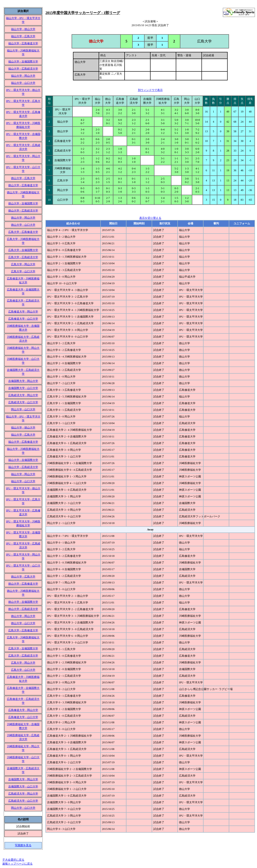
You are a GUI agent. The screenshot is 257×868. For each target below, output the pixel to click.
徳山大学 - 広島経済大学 (23, 211)
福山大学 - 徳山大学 (23, 29)
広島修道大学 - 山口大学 (23, 319)
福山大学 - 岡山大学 (23, 76)
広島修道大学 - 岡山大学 (23, 312)
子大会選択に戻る (13, 860)
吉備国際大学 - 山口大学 (23, 388)
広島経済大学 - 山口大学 (23, 402)
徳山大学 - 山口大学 (23, 225)
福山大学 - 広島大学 (23, 36)
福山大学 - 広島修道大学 (23, 43)
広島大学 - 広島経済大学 (23, 257)
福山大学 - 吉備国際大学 (23, 62)
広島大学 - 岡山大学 (23, 264)
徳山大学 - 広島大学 (23, 178)
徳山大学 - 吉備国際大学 (23, 203)
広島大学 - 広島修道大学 (23, 232)
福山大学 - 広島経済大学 (23, 69)
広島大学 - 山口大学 (23, 271)
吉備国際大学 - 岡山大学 (23, 381)
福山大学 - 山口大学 (23, 83)
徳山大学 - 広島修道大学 (23, 185)
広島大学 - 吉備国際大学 (23, 250)
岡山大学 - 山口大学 (23, 409)
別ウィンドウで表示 (150, 90)
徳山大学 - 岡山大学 (23, 218)
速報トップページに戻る (17, 864)
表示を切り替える (150, 218)
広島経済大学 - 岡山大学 (23, 395)
